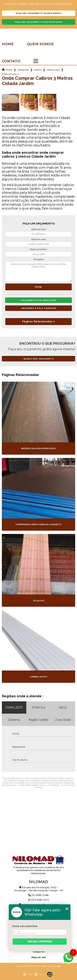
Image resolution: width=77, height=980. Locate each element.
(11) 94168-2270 (39, 900)
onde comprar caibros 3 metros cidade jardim (10, 74)
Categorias (23, 70)
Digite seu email (39, 239)
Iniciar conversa (40, 942)
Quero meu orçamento (38, 359)
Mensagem (39, 259)
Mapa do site (39, 957)
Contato (11, 61)
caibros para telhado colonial (53, 70)
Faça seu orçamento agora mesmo (38, 13)
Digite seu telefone (38, 249)
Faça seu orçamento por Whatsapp (39, 22)
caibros (38, 70)
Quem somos (40, 44)
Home (8, 44)
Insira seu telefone (25, 926)
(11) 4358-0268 (38, 895)
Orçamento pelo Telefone (39, 308)
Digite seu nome (39, 229)
